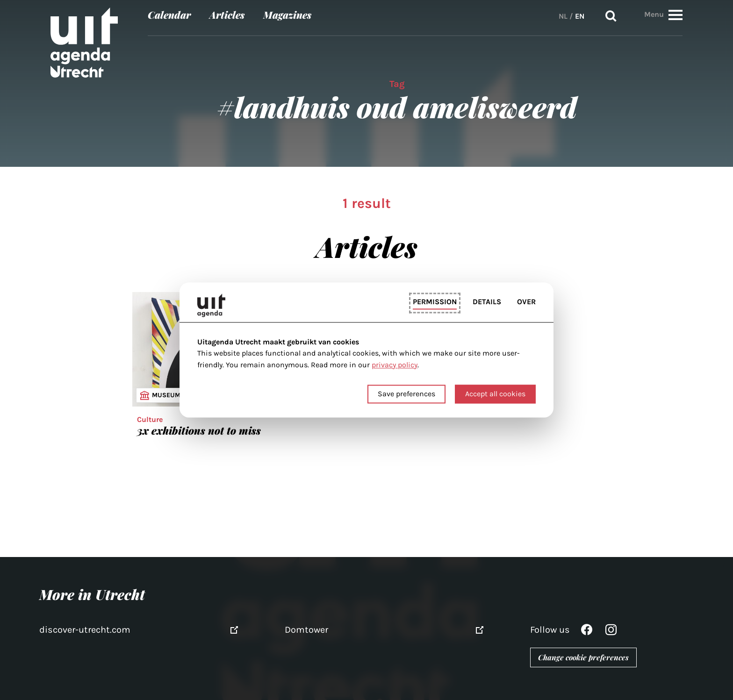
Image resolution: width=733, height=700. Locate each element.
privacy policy (395, 365)
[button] (676, 15)
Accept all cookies (495, 394)
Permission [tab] (435, 302)
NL (563, 16)
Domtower (306, 630)
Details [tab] (487, 302)
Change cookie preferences (583, 657)
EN (580, 16)
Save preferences (406, 394)
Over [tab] (526, 302)
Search (611, 16)
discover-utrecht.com (85, 630)
